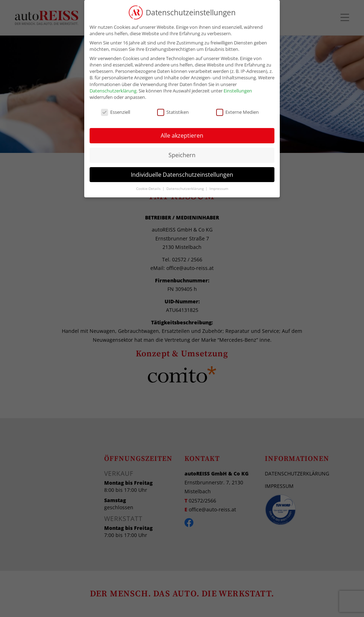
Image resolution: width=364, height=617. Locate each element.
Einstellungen (238, 91)
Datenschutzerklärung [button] (186, 189)
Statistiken (173, 112)
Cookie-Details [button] (149, 189)
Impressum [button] (219, 189)
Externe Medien (237, 112)
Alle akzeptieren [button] (182, 135)
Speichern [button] (182, 155)
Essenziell (116, 112)
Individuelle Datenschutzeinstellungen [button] (182, 175)
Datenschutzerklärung (113, 91)
